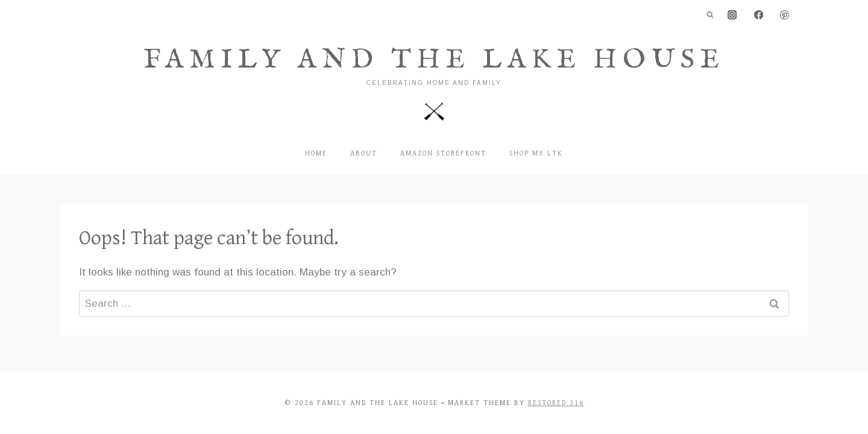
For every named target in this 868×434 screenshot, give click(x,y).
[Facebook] (759, 15)
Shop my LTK (536, 153)
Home (316, 153)
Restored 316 (556, 403)
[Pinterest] (785, 15)
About (364, 153)
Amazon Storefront (443, 153)
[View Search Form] (710, 15)
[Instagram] (733, 15)
